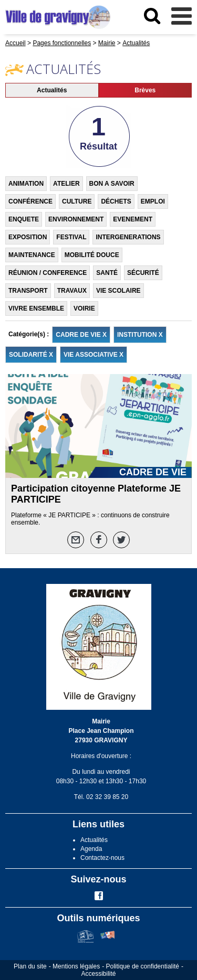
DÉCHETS (116, 201)
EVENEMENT (133, 219)
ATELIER (66, 184)
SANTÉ (107, 273)
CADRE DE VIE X (81, 335)
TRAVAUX (72, 291)
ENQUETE (24, 219)
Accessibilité (98, 974)
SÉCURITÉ (143, 273)
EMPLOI (153, 201)
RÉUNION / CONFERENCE (48, 273)
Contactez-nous (102, 858)
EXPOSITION (28, 237)
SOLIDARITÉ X (31, 355)
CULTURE (77, 201)
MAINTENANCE (32, 255)
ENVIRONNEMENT (76, 219)
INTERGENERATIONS (128, 237)
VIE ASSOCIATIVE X (94, 355)
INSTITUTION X (140, 335)
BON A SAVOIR (112, 184)
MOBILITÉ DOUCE (92, 255)
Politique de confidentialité (143, 966)
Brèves (145, 90)
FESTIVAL (71, 237)
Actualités (52, 90)
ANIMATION (26, 184)
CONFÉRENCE (30, 201)
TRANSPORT (28, 291)
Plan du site (30, 966)
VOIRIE (84, 308)
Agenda (91, 849)
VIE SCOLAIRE (118, 291)
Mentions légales (76, 966)
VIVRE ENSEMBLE (36, 308)
